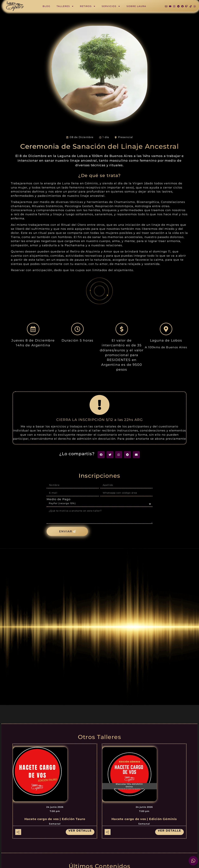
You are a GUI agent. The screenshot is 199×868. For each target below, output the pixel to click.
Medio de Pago (59, 499)
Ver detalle (80, 831)
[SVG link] (15, 6)
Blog (46, 6)
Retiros (88, 6)
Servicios (111, 6)
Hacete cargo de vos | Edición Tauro (55, 819)
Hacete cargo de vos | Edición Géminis (144, 819)
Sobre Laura (136, 6)
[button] (101, 455)
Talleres (65, 6)
